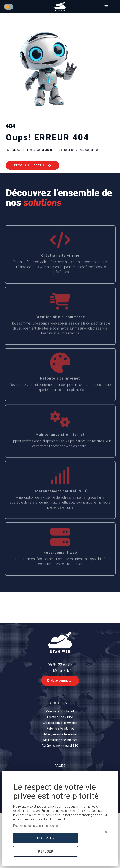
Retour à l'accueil (33, 165)
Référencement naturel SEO (60, 746)
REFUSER (45, 851)
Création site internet (60, 711)
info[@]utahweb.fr (60, 671)
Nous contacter (60, 681)
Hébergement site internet (60, 734)
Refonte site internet (60, 729)
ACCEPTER (45, 838)
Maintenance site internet (60, 740)
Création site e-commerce (60, 723)
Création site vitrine (60, 717)
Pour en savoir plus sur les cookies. (37, 826)
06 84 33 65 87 (60, 665)
